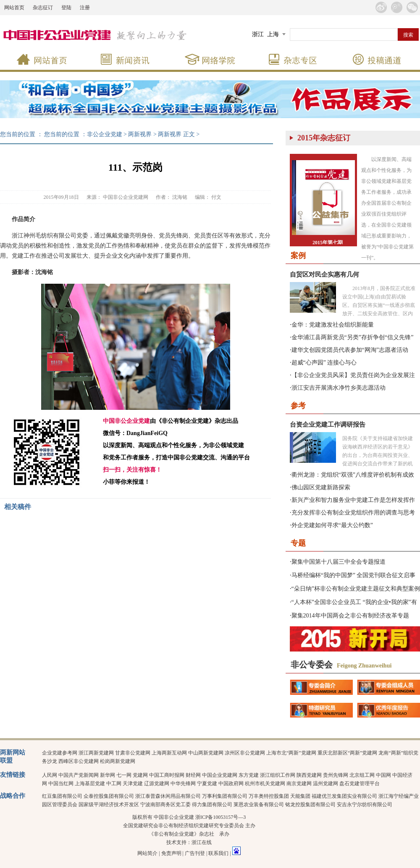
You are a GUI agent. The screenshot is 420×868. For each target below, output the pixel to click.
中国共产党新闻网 (79, 775)
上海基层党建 (90, 784)
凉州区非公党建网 (245, 753)
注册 (85, 8)
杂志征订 (43, 8)
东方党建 (249, 775)
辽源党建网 (157, 784)
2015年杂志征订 (324, 138)
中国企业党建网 (220, 775)
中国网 (383, 775)
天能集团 (300, 796)
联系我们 (218, 853)
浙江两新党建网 (96, 753)
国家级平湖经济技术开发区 (109, 805)
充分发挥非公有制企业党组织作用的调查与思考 (353, 513)
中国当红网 (61, 784)
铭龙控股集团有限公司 (310, 805)
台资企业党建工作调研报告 (328, 425)
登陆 (66, 8)
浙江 (258, 34)
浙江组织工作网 (278, 775)
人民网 (50, 775)
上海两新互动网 (169, 753)
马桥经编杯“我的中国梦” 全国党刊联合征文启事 (354, 575)
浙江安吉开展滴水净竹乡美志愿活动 (339, 388)
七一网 (124, 775)
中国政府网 (231, 784)
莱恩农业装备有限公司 (259, 805)
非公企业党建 (105, 134)
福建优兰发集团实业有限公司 (344, 796)
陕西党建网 (309, 775)
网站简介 (147, 853)
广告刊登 (195, 853)
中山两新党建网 (206, 753)
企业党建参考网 (60, 753)
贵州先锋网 (336, 775)
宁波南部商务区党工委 (165, 805)
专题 (298, 543)
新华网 (108, 775)
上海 (273, 34)
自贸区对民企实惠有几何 (324, 274)
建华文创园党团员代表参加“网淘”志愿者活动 (350, 350)
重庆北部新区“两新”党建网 (348, 753)
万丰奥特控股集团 (269, 796)
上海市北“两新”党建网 (291, 753)
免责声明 (171, 853)
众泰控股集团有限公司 (109, 796)
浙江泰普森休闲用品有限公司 (168, 796)
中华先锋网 (183, 784)
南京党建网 (299, 784)
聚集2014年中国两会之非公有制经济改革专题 (350, 616)
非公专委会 (312, 665)
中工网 (114, 784)
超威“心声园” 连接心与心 (324, 363)
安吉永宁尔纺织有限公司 (365, 805)
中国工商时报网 (167, 775)
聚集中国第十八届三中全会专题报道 (339, 562)
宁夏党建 (207, 784)
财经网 (193, 775)
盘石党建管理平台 (360, 784)
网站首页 (14, 8)
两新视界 (140, 134)
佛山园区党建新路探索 (321, 487)
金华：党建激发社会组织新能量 (333, 325)
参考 (298, 406)
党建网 (140, 775)
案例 (298, 256)
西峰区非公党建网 (79, 761)
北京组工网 (362, 775)
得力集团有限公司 (212, 805)
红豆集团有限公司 (62, 796)
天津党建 (133, 784)
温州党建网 (325, 784)
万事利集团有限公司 (225, 796)
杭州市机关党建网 (265, 784)
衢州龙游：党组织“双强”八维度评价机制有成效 (353, 475)
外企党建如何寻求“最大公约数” (332, 525)
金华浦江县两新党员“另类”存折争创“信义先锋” (353, 337)
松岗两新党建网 (118, 761)
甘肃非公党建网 (133, 753)
